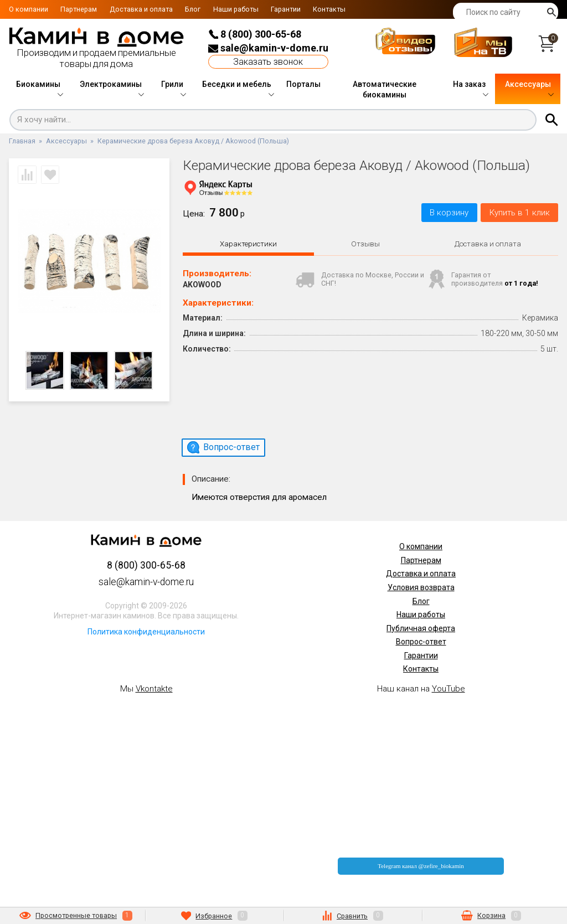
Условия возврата (421, 587)
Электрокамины (111, 84)
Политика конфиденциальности (146, 632)
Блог (193, 9)
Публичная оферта (421, 628)
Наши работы (236, 9)
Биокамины (38, 84)
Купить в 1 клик (520, 213)
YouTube (449, 689)
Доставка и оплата (141, 9)
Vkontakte (154, 689)
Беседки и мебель (237, 84)
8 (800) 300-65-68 (255, 34)
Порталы (303, 84)
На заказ (469, 84)
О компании (29, 9)
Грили (172, 84)
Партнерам (79, 9)
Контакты (329, 9)
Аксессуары (528, 84)
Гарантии (286, 9)
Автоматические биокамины (385, 90)
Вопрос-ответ (421, 642)
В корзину (449, 213)
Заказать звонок (268, 62)
